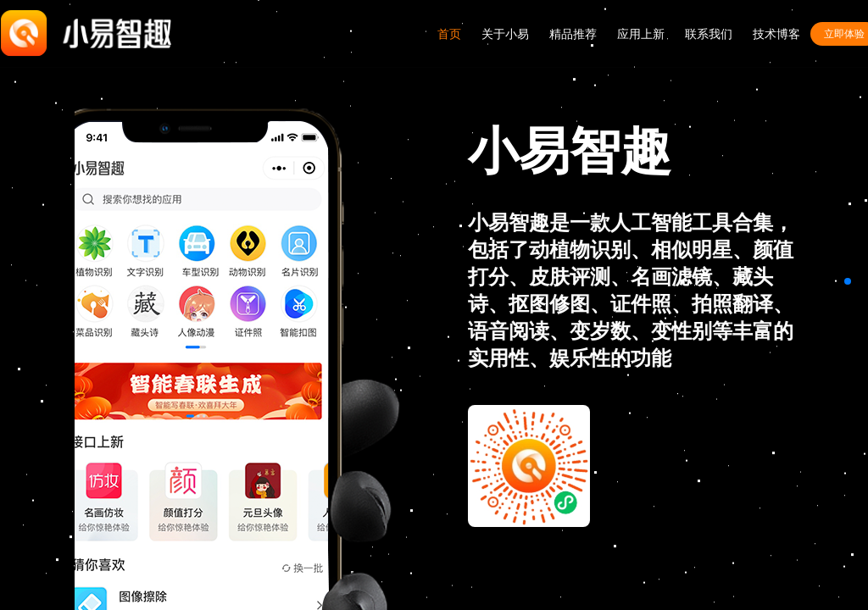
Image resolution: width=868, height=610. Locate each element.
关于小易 (505, 33)
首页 (449, 33)
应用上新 (641, 33)
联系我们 (709, 33)
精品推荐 (573, 33)
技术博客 (776, 33)
